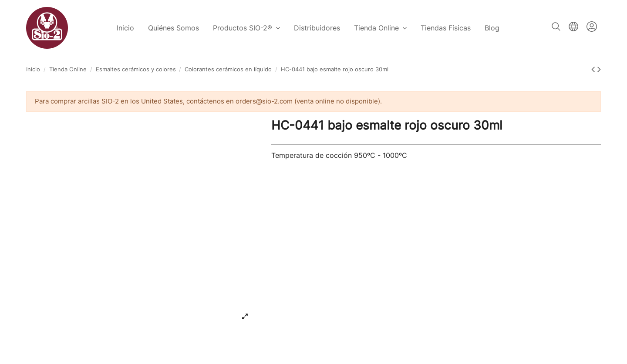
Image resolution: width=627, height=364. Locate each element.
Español (573, 27)
